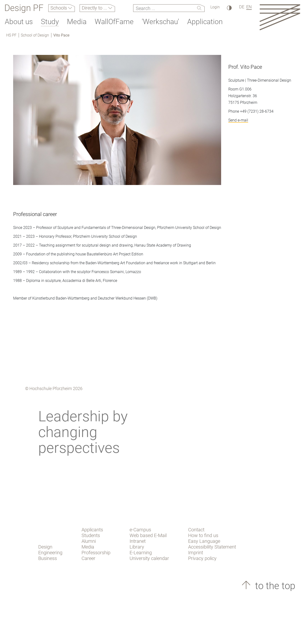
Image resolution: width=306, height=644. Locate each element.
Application (205, 22)
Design (45, 547)
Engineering (50, 553)
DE (242, 7)
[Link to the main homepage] (280, 17)
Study (50, 22)
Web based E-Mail (148, 535)
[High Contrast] (229, 8)
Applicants (92, 530)
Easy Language (204, 541)
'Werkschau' (160, 22)
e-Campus (140, 530)
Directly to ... (95, 8)
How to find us (203, 535)
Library (137, 547)
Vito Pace (61, 35)
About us (19, 22)
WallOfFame (114, 22)
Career (88, 558)
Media (77, 22)
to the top (274, 586)
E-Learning (141, 553)
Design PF (24, 8)
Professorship (96, 553)
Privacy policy (202, 558)
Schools (59, 8)
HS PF (11, 35)
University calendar (149, 558)
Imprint (196, 553)
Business (48, 558)
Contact (196, 530)
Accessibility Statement (212, 547)
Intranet (138, 541)
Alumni (89, 541)
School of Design (35, 35)
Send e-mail (238, 120)
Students (91, 535)
